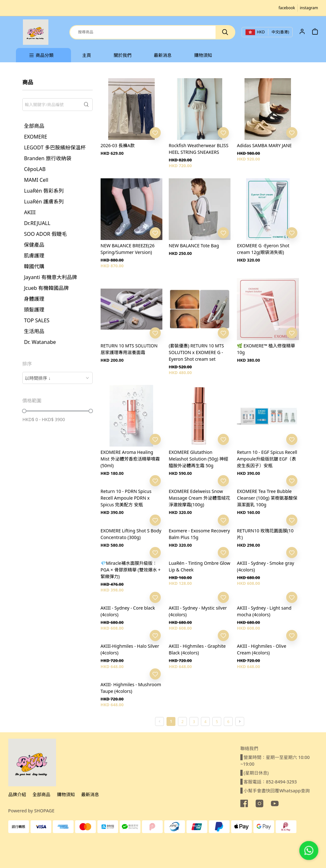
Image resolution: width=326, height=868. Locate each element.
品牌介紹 (17, 794)
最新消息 (90, 794)
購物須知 (66, 794)
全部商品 (41, 794)
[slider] (24, 411)
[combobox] (57, 378)
